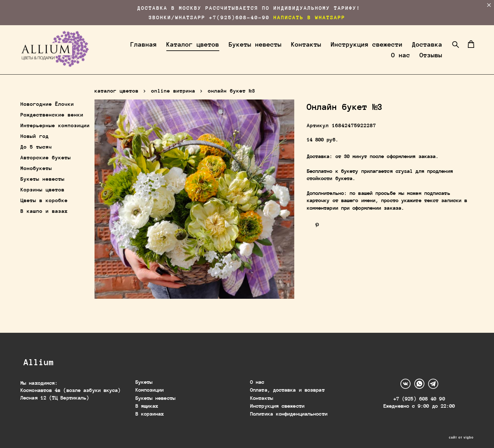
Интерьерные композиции (55, 136)
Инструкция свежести (400, 50)
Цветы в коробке (44, 211)
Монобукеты (36, 179)
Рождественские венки (52, 125)
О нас (395, 61)
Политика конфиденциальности (289, 410)
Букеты (144, 378)
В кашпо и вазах (44, 221)
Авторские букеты (46, 168)
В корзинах (150, 410)
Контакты (340, 50)
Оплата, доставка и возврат (287, 386)
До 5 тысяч (36, 157)
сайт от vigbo (461, 434)
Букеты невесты (289, 50)
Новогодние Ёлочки (47, 114)
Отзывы (425, 61)
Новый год (35, 147)
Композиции (150, 386)
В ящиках (147, 402)
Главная (177, 50)
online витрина (173, 101)
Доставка (361, 61)
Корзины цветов (43, 200)
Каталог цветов (227, 50)
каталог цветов (117, 101)
